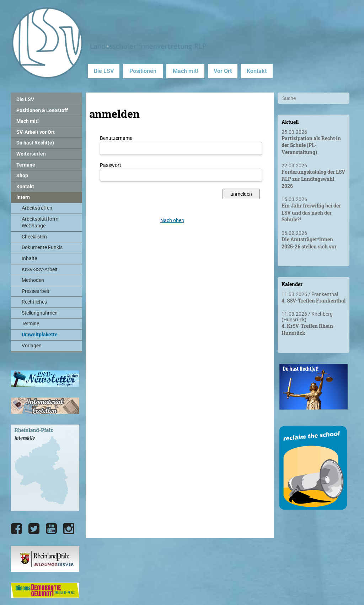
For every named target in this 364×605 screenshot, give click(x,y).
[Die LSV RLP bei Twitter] (34, 529)
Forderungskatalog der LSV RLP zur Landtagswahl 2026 (313, 179)
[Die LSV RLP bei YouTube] (51, 529)
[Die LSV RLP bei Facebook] (17, 529)
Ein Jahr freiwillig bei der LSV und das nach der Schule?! (311, 212)
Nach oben (172, 220)
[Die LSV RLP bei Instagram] (69, 529)
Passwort (111, 165)
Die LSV (104, 71)
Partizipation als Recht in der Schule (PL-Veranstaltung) (311, 145)
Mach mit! (185, 71)
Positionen (143, 71)
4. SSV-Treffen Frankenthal (314, 301)
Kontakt (257, 71)
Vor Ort (223, 71)
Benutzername (116, 138)
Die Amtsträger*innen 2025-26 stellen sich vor (309, 243)
